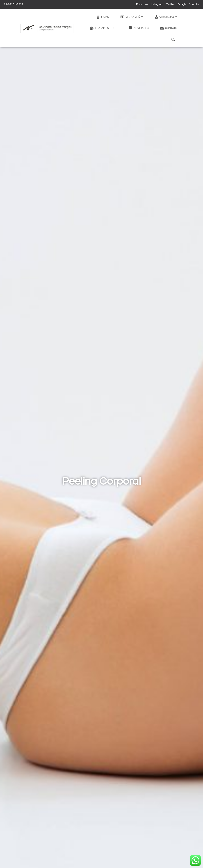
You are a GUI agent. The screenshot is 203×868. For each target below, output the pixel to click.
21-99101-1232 (13, 4)
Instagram (157, 4)
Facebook (142, 4)
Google (182, 4)
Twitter (171, 4)
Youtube (195, 4)
